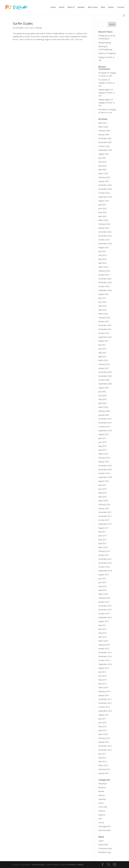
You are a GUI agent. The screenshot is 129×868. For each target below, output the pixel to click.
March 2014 (103, 687)
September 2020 (105, 384)
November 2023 (105, 236)
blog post (102, 787)
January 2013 (104, 742)
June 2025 (102, 162)
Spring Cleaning (105, 43)
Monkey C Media (76, 865)
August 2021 (103, 341)
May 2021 (102, 353)
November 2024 (105, 189)
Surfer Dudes (23, 23)
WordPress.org (104, 852)
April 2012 (102, 761)
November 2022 (105, 282)
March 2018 (103, 501)
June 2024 (102, 208)
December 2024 (105, 185)
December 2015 (105, 606)
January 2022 (104, 321)
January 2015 (104, 649)
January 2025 (104, 181)
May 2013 (102, 726)
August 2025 (103, 154)
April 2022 (102, 310)
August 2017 (103, 528)
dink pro (102, 795)
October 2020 (104, 380)
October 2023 (104, 240)
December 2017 (105, 512)
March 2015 (103, 641)
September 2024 (105, 197)
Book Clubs (93, 7)
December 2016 (105, 559)
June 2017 (102, 536)
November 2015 (105, 610)
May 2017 (102, 540)
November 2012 (105, 750)
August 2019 (103, 434)
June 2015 (102, 629)
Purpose (102, 811)
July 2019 (102, 438)
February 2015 (104, 645)
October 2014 (104, 660)
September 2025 (105, 150)
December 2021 (105, 325)
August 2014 (103, 668)
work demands (104, 830)
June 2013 (102, 723)
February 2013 (104, 738)
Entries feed (103, 845)
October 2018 (104, 473)
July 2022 (102, 298)
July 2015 (102, 625)
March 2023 (103, 267)
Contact (121, 7)
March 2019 (103, 454)
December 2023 (105, 232)
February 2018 (104, 504)
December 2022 (105, 279)
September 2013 (105, 711)
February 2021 (104, 364)
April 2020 (102, 403)
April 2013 (102, 730)
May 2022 (102, 306)
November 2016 (105, 563)
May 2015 (102, 633)
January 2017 (104, 555)
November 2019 (105, 423)
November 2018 (105, 469)
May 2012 (102, 758)
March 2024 (103, 220)
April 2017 (102, 543)
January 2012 (104, 773)
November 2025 (105, 142)
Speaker (81, 7)
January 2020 (104, 415)
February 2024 (104, 224)
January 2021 (104, 368)
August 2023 (103, 247)
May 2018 (102, 493)
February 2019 (104, 458)
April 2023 (102, 263)
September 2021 (105, 337)
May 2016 (102, 586)
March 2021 (103, 360)
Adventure (103, 784)
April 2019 (102, 450)
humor (101, 803)
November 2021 (105, 329)
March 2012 (103, 765)
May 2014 (102, 680)
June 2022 (102, 302)
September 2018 (105, 477)
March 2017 (103, 547)
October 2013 (104, 707)
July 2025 (102, 158)
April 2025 (102, 170)
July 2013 (102, 719)
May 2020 (102, 399)
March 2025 (103, 173)
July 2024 (102, 205)
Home (53, 7)
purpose (102, 815)
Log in (101, 841)
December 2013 (105, 699)
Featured (102, 799)
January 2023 (104, 275)
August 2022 (103, 294)
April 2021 (102, 357)
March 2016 (103, 594)
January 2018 (104, 508)
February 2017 (104, 551)
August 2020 (103, 388)
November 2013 (105, 703)
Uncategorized (104, 826)
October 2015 (104, 614)
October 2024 (104, 193)
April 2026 (102, 123)
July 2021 (102, 345)
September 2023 (105, 243)
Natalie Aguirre (104, 90)
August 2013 (103, 715)
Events (111, 7)
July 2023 (102, 251)
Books (62, 7)
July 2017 (102, 532)
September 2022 (105, 290)
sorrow (101, 823)
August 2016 (103, 575)
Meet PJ (71, 7)
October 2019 (104, 427)
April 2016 (102, 590)
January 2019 (104, 462)
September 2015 (105, 617)
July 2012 (102, 754)
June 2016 (102, 582)
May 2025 (102, 166)
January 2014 (104, 695)
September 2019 (105, 431)
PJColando (19, 28)
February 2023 (104, 271)
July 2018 (102, 485)
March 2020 (103, 407)
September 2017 (105, 524)
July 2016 (102, 578)
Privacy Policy (38, 865)
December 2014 (105, 652)
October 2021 (104, 333)
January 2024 (104, 228)
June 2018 (102, 489)
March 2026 (103, 127)
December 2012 (105, 746)
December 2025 (105, 138)
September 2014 (105, 664)
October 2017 (104, 520)
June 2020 (102, 395)
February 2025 (104, 177)
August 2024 (103, 201)
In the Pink (103, 807)
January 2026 (104, 134)
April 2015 (102, 637)
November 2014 (105, 656)
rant (100, 819)
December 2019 (105, 419)
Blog (103, 7)
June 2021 (102, 349)
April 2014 (102, 684)
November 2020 (105, 376)
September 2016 (105, 571)
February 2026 (104, 131)
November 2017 (105, 516)
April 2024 (102, 216)
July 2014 (102, 672)
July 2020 (102, 392)
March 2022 (103, 314)
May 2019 (102, 446)
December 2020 (105, 372)
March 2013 (103, 734)
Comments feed (105, 848)
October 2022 (104, 286)
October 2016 (104, 567)
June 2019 (102, 442)
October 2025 (104, 146)
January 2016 (104, 602)
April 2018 (102, 497)
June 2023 (102, 255)
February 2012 (104, 769)
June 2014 (102, 676)
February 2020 (104, 411)
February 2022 (104, 318)
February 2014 (104, 691)
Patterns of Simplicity (107, 53)
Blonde (39, 28)
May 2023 (102, 259)
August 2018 (103, 481)
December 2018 (105, 466)
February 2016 (104, 598)
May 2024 (102, 212)
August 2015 (103, 621)
